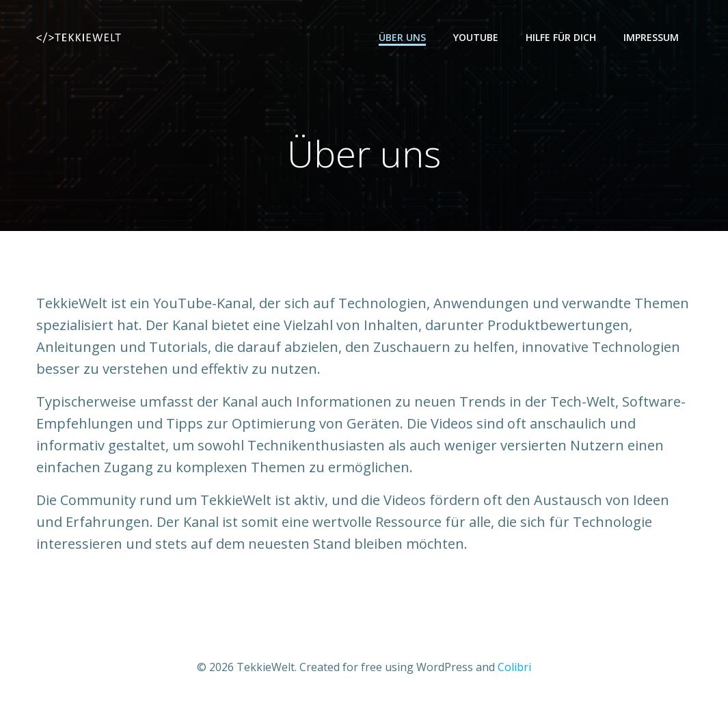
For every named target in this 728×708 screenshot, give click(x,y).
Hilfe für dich (561, 37)
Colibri (514, 667)
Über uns (402, 37)
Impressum (651, 37)
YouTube (476, 37)
